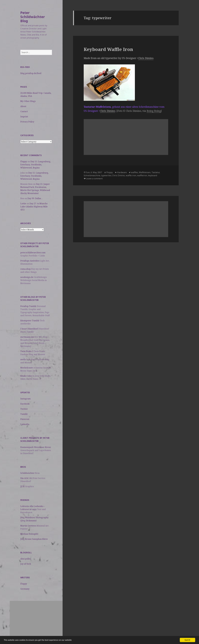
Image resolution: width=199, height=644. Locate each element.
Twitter (24, 409)
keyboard (153, 175)
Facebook (25, 404)
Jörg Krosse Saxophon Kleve (34, 539)
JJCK (22, 486)
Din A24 (24, 478)
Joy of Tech (26, 564)
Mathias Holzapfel (29, 534)
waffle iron (131, 175)
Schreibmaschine (92, 175)
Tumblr (24, 414)
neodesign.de (27, 277)
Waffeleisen (145, 172)
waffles (135, 172)
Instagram (25, 399)
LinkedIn (25, 424)
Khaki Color (26, 376)
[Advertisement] (36, 619)
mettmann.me (27, 337)
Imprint (24, 117)
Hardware (122, 172)
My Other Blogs (28, 101)
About (23, 106)
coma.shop (26, 269)
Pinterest (25, 419)
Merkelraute (27, 368)
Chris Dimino (146, 58)
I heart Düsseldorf (29, 329)
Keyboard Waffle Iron (108, 49)
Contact (24, 111)
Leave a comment (94, 179)
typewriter (106, 175)
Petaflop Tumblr (28, 306)
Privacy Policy (27, 122)
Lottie (23, 203)
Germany (25, 589)
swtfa (23, 359)
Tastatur (155, 172)
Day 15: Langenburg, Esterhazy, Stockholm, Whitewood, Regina (36, 165)
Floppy (24, 161)
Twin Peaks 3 (27, 351)
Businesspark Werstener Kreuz (36, 447)
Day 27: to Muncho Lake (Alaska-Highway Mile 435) (34, 207)
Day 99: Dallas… (35, 198)
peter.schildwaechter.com (33, 253)
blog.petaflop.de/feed (31, 73)
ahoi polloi (25, 559)
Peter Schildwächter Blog (33, 17)
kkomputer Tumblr (30, 321)
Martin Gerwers (28, 526)
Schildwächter (27, 473)
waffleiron (142, 175)
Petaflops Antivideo (30, 261)
